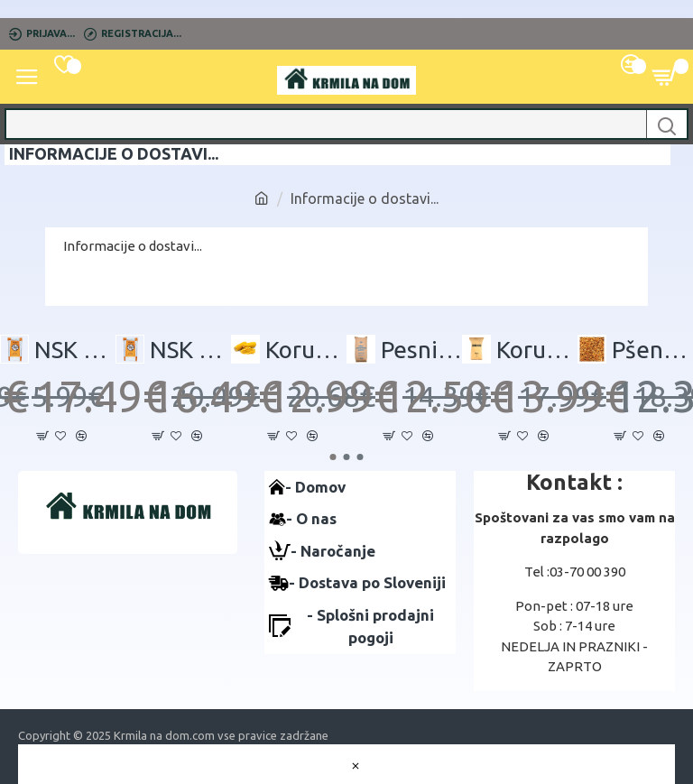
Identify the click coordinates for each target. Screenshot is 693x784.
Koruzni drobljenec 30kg (537, 350)
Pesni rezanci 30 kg (421, 350)
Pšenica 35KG (652, 350)
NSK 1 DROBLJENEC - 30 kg (75, 350)
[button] (333, 457)
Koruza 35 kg (306, 350)
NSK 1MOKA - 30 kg (190, 350)
